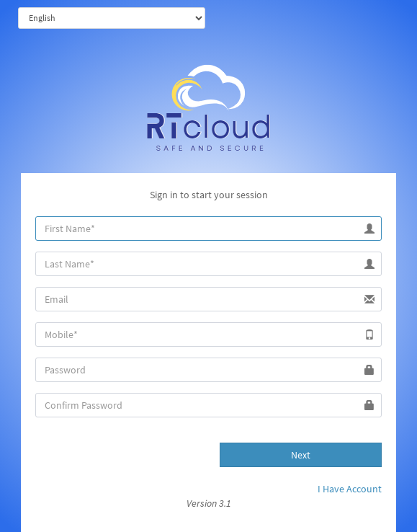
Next (301, 455)
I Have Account (350, 489)
